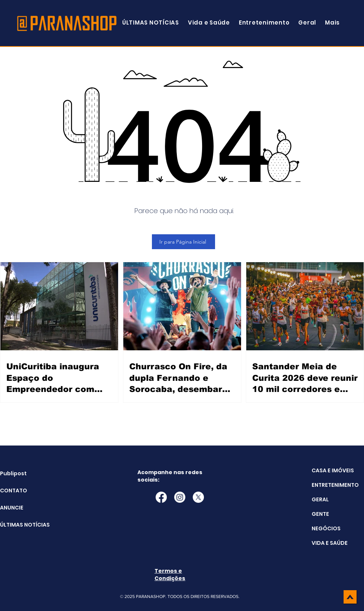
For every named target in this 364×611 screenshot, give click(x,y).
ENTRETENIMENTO (335, 485)
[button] (332, 22)
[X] (198, 497)
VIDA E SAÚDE (330, 543)
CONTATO (14, 491)
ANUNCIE (12, 508)
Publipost (13, 473)
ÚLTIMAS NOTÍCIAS (19, 525)
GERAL (320, 499)
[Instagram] (180, 497)
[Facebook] (161, 497)
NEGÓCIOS (326, 528)
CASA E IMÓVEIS (333, 470)
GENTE (320, 514)
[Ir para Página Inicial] (183, 242)
